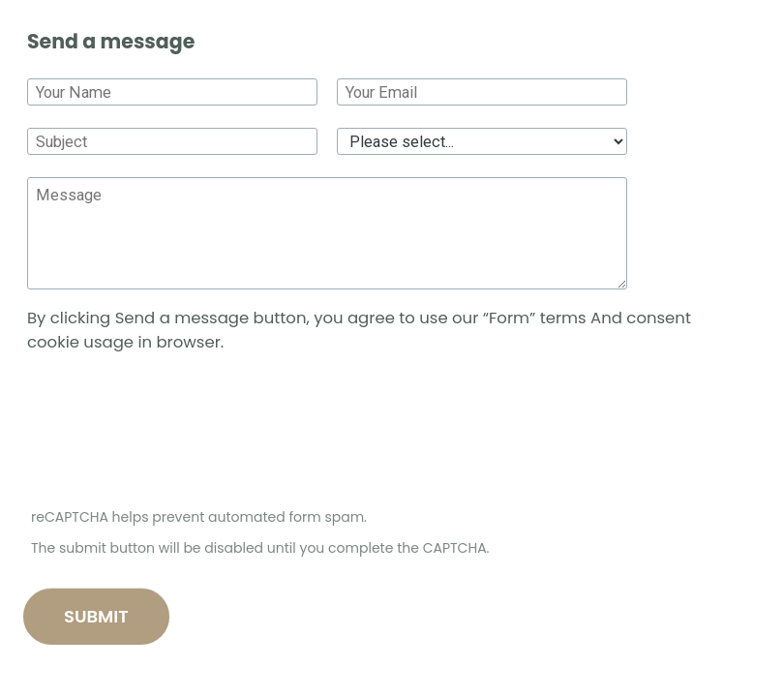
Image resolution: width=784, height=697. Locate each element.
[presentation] (172, 434)
